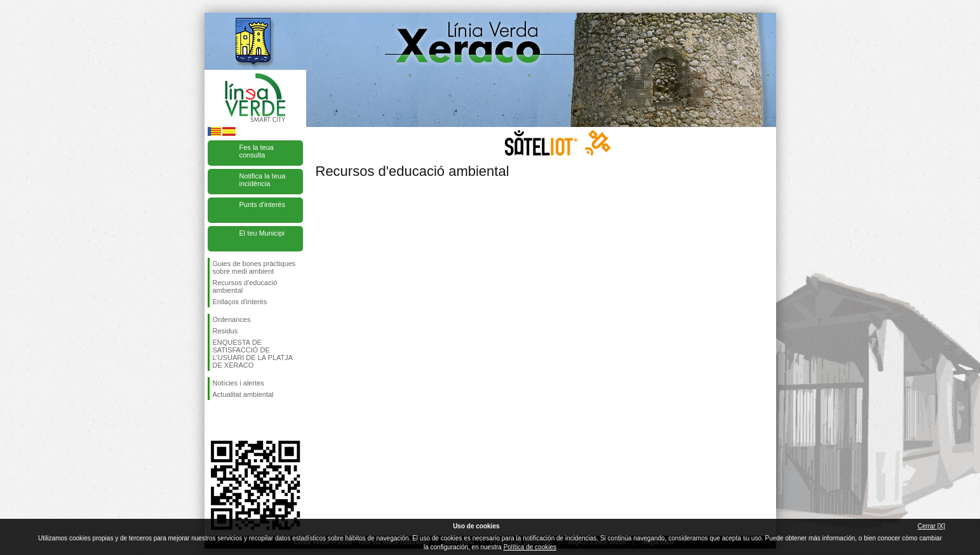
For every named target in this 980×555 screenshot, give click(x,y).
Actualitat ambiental (243, 394)
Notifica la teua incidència (263, 180)
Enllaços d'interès (240, 302)
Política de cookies (530, 547)
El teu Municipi (262, 233)
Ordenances (232, 319)
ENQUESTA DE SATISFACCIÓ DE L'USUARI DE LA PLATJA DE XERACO (253, 354)
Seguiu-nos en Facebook (215, 420)
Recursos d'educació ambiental (245, 286)
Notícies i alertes (238, 383)
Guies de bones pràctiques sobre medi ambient (254, 267)
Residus (225, 331)
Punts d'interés (262, 204)
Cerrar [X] (931, 526)
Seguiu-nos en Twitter (236, 420)
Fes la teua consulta (257, 151)
